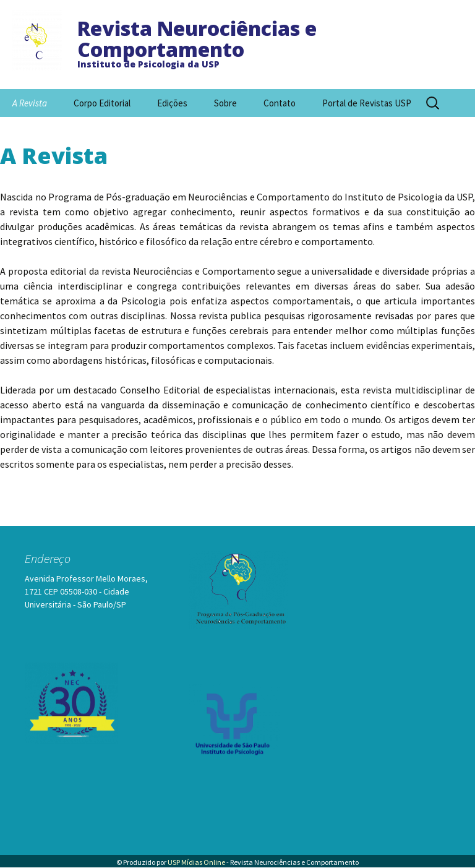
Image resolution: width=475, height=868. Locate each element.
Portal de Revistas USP (367, 103)
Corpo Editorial (102, 103)
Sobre (225, 103)
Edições (172, 103)
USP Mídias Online (196, 862)
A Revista (30, 103)
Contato (280, 103)
